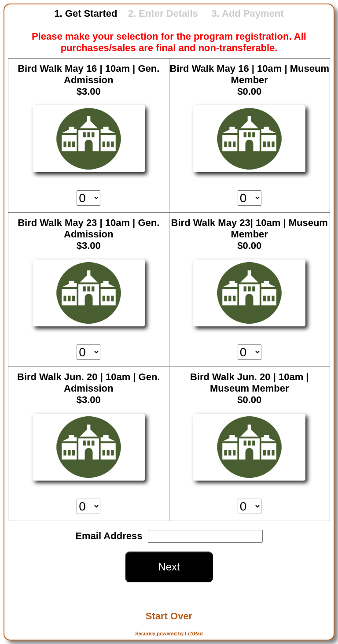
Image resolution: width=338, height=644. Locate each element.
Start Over (169, 616)
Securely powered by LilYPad (169, 633)
